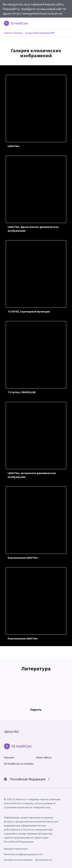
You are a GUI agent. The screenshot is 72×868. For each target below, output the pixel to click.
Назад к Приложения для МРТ (40, 33)
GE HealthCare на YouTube (19, 764)
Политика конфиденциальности (23, 854)
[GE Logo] (16, 23)
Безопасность (44, 860)
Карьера (9, 757)
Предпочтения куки (16, 849)
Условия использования (18, 860)
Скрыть (36, 709)
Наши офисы (44, 757)
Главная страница (13, 33)
